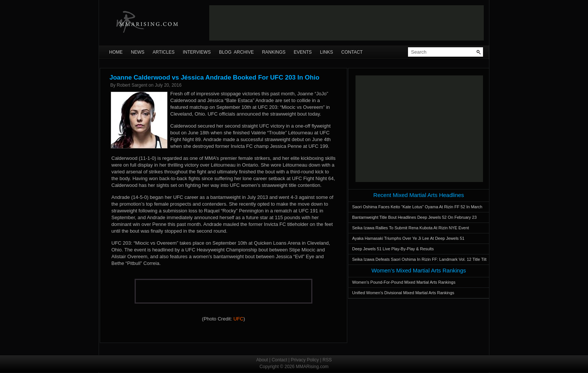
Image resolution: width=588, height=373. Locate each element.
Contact (352, 52)
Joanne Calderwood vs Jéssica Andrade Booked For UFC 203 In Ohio (214, 77)
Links (326, 52)
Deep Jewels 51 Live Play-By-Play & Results (393, 249)
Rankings (274, 52)
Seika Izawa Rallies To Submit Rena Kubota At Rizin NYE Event (411, 228)
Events (303, 52)
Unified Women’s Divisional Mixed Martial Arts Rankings (403, 293)
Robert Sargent (132, 85)
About (262, 360)
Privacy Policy (305, 360)
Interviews (196, 52)
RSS (327, 360)
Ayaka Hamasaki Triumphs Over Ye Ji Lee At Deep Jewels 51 (408, 238)
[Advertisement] (346, 23)
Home (116, 52)
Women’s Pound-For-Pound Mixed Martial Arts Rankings (404, 282)
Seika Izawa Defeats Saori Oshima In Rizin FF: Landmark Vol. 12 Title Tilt (419, 259)
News (138, 52)
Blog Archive (236, 52)
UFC (238, 319)
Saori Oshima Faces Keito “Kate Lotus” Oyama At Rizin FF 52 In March (417, 207)
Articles (163, 52)
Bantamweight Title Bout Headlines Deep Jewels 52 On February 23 (414, 217)
